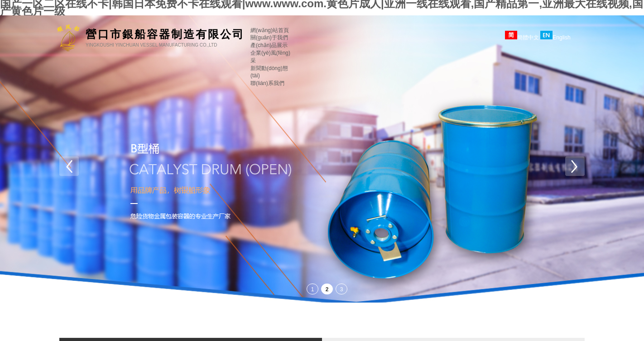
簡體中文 (522, 38)
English (555, 38)
